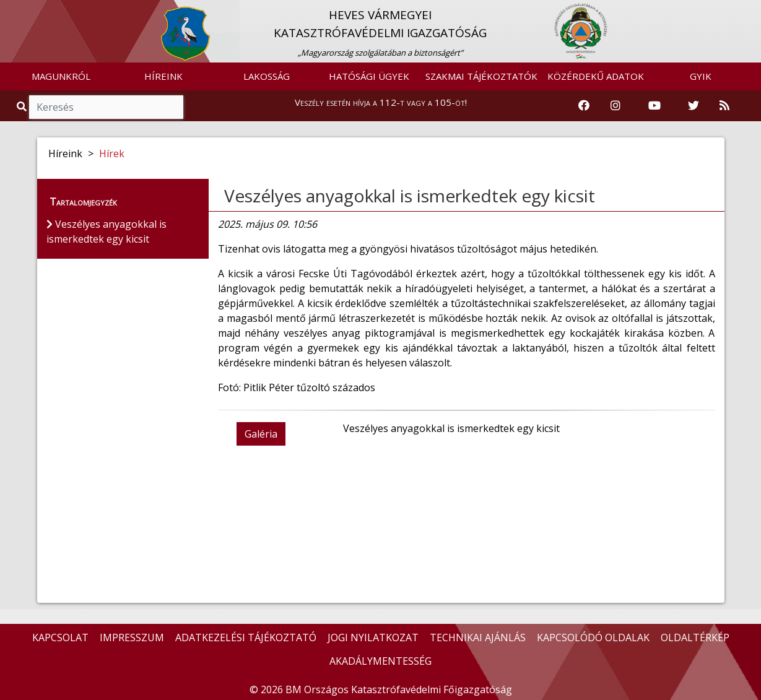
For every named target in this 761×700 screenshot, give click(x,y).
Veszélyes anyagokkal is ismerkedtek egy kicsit (410, 196)
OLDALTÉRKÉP (695, 637)
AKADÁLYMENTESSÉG (380, 661)
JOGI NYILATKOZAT (373, 637)
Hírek (112, 153)
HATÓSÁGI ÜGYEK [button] (369, 76)
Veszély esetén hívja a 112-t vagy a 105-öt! (381, 102)
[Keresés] (106, 107)
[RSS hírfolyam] (724, 106)
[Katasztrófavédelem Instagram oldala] (615, 106)
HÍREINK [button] (163, 76)
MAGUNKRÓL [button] (61, 76)
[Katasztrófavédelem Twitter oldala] (694, 106)
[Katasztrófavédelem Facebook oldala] (584, 106)
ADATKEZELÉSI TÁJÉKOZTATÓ (246, 637)
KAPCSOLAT (60, 637)
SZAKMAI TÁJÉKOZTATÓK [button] (481, 76)
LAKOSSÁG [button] (267, 76)
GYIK (701, 76)
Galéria (261, 434)
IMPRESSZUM (132, 637)
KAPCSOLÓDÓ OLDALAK (593, 637)
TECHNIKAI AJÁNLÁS (478, 637)
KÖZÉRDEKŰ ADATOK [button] (596, 76)
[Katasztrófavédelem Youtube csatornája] (654, 106)
